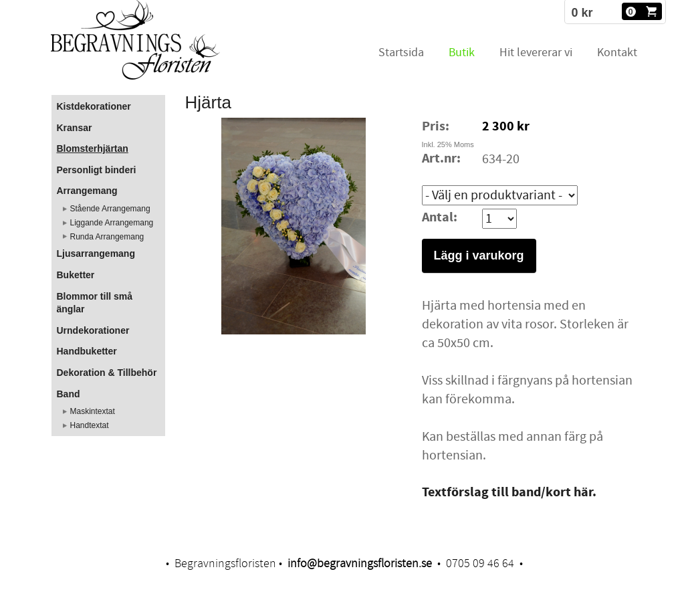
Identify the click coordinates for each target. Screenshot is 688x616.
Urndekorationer (93, 330)
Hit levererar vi (536, 53)
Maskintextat (93, 411)
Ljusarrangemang (96, 253)
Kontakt (617, 53)
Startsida (401, 53)
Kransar (75, 128)
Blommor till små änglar (95, 303)
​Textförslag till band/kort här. (509, 493)
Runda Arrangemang (107, 237)
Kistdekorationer (94, 106)
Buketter (76, 275)
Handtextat (90, 425)
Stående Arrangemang (110, 209)
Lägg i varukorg (479, 255)
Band (69, 394)
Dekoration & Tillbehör (107, 373)
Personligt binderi (97, 170)
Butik (462, 53)
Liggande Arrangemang (112, 223)
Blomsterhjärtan (93, 148)
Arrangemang (87, 191)
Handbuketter (87, 351)
